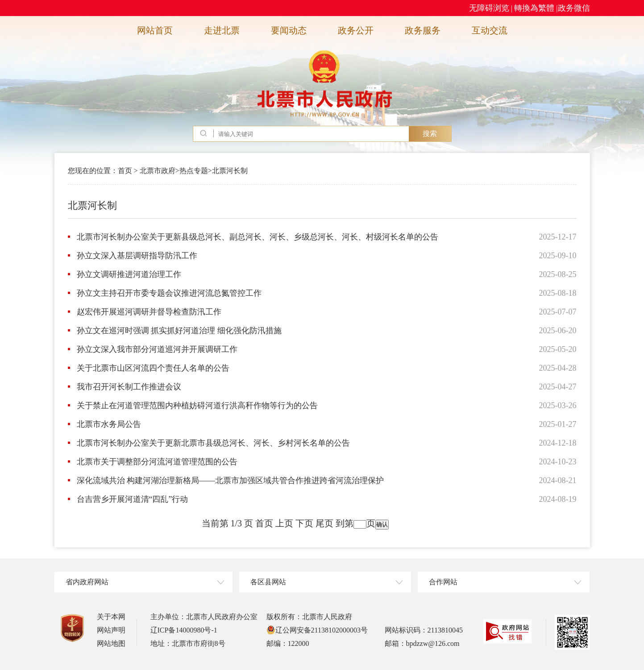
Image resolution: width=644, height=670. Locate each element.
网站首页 (155, 30)
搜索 (430, 134)
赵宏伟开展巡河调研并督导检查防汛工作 (149, 312)
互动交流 (490, 30)
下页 (304, 523)
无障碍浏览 (489, 8)
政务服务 (423, 30)
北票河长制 (230, 171)
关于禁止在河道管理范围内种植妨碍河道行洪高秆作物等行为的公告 (197, 405)
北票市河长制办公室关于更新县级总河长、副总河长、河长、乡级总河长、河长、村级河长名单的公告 (258, 237)
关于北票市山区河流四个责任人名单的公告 (153, 368)
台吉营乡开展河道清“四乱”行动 (133, 499)
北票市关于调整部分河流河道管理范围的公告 (157, 462)
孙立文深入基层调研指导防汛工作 (137, 256)
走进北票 (222, 30)
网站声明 (111, 630)
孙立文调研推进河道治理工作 (129, 274)
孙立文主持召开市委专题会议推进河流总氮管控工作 (169, 293)
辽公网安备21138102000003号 (317, 630)
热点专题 (194, 171)
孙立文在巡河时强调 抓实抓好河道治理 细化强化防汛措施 (179, 331)
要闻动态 (289, 30)
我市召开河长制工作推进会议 (129, 387)
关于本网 (111, 617)
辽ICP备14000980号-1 (184, 630)
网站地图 (111, 643)
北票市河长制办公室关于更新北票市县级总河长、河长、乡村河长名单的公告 (213, 443)
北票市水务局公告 (109, 424)
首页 (125, 171)
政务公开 (356, 30)
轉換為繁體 (534, 8)
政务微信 (574, 8)
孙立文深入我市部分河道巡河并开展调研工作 (157, 349)
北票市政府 (158, 171)
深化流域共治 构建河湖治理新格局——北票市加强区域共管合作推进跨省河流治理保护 (231, 480)
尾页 (324, 523)
